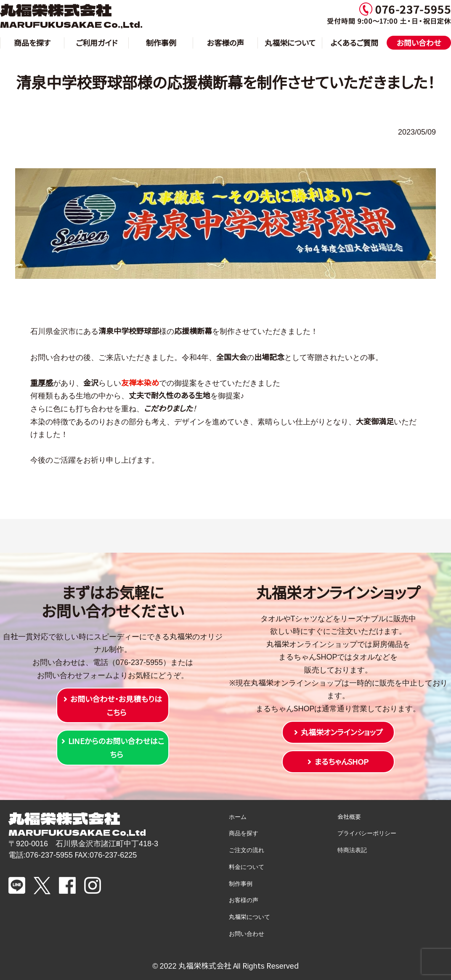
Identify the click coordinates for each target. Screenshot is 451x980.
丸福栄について (290, 42)
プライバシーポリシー (367, 833)
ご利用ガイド (97, 42)
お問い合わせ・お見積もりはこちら (116, 705)
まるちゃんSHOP (341, 761)
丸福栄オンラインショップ (342, 732)
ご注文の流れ (247, 850)
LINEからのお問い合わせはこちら (116, 747)
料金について (247, 866)
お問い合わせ (419, 42)
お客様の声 (226, 42)
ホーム (238, 816)
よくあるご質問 (355, 42)
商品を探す (32, 42)
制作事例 (161, 42)
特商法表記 (352, 850)
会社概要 (349, 816)
